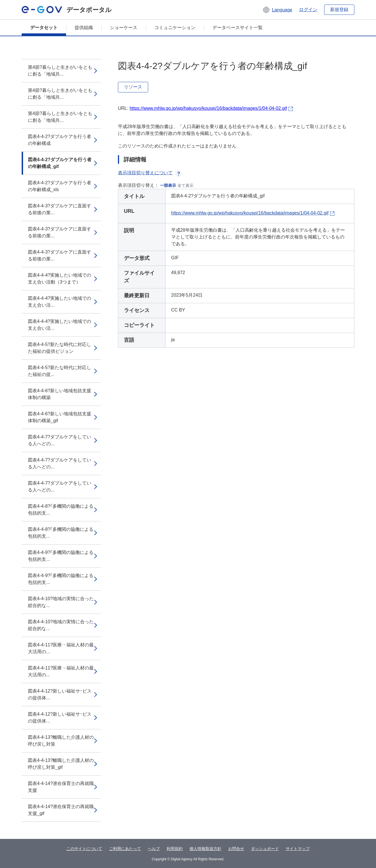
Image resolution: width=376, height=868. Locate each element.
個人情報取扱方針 (205, 849)
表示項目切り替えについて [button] (150, 173)
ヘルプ (154, 849)
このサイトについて (84, 849)
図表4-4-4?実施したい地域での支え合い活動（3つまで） (60, 279)
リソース (133, 87)
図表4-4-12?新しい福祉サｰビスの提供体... (60, 694)
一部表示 (168, 185)
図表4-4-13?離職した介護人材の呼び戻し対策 (61, 741)
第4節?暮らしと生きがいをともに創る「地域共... (60, 71)
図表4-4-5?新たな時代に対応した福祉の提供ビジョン (60, 348)
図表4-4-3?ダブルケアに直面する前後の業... (60, 209)
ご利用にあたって (125, 849)
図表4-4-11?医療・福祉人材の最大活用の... (61, 648)
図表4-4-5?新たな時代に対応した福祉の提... (60, 371)
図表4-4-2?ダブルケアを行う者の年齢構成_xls (60, 186)
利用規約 (175, 849)
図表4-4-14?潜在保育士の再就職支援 (61, 787)
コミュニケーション (175, 28)
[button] (277, 10)
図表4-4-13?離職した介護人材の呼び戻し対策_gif (61, 764)
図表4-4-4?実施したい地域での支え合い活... (60, 302)
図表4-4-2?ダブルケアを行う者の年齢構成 (60, 140)
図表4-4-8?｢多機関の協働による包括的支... (61, 510)
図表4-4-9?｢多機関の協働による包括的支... (61, 556)
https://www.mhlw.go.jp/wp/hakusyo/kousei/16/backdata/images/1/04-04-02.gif (208, 108)
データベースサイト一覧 (238, 28)
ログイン (308, 10)
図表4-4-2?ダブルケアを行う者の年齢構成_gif (60, 163)
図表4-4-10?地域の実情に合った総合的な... (61, 602)
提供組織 (84, 28)
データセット (44, 28)
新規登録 (339, 10)
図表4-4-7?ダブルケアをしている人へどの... (60, 440)
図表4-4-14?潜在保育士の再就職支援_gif (61, 810)
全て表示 (185, 185)
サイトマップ (298, 849)
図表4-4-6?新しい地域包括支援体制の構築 (60, 394)
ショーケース (124, 28)
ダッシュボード (265, 849)
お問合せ (236, 849)
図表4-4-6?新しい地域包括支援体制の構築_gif (60, 417)
